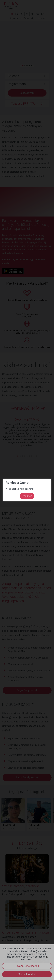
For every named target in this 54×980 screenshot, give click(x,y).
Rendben (27, 496)
